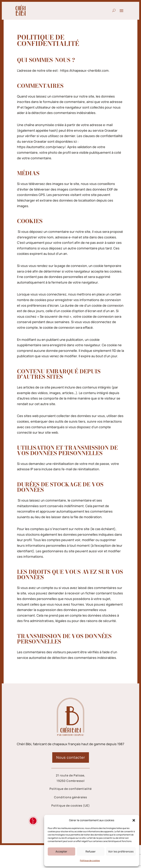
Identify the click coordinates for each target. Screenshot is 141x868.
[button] (134, 820)
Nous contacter (71, 757)
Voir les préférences (121, 851)
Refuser (91, 851)
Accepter (61, 851)
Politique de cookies (90, 861)
